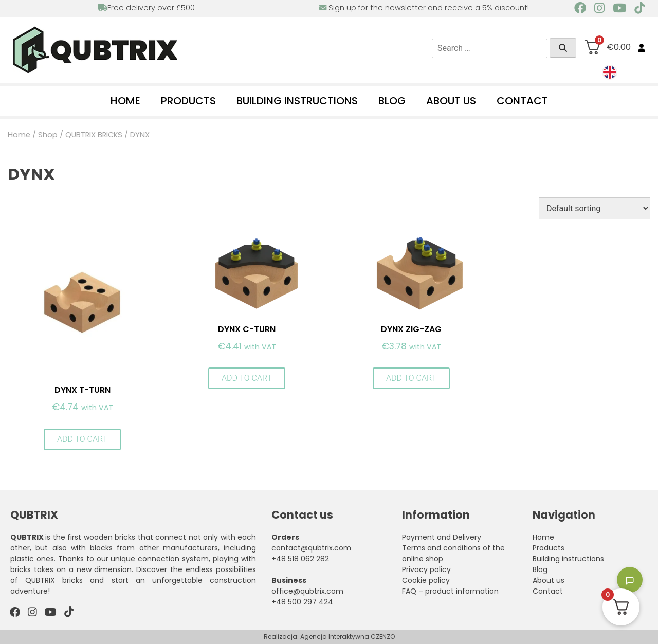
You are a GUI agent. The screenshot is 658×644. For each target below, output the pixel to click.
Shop (48, 135)
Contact (522, 101)
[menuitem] (610, 72)
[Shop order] (595, 208)
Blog (392, 101)
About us (451, 101)
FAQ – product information (450, 591)
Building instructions (297, 101)
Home (125, 101)
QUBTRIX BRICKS (94, 135)
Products (188, 101)
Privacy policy (426, 569)
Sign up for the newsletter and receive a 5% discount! (424, 8)
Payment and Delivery (442, 537)
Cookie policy (426, 580)
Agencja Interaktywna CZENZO (348, 637)
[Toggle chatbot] (630, 580)
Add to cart (82, 439)
